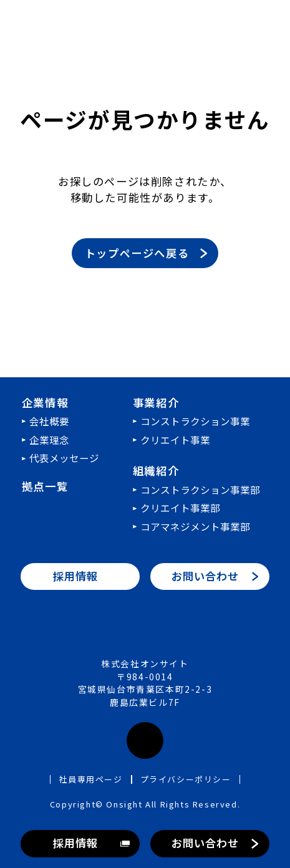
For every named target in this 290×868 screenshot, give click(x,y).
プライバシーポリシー (186, 779)
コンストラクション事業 (195, 421)
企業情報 (45, 403)
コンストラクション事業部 (200, 489)
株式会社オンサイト (145, 630)
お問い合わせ (205, 843)
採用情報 (75, 843)
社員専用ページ (90, 779)
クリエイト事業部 (180, 508)
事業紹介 (156, 403)
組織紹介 (156, 470)
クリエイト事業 (175, 440)
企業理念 (49, 440)
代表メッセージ (64, 458)
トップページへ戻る (137, 253)
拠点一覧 (45, 486)
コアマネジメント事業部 (195, 526)
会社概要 (49, 421)
